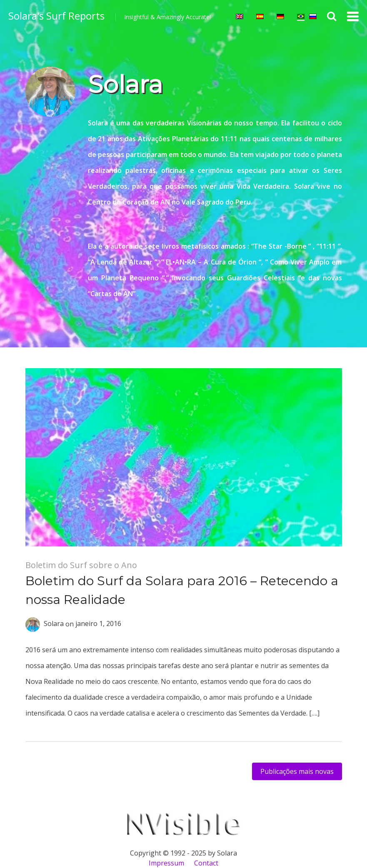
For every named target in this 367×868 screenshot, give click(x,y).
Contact (206, 863)
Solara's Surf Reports (56, 16)
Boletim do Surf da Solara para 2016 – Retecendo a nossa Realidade (182, 590)
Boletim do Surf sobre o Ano (81, 565)
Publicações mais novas (297, 771)
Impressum (166, 863)
